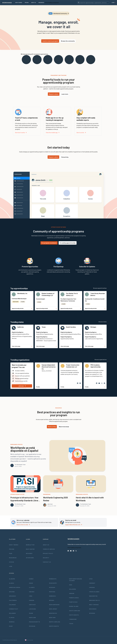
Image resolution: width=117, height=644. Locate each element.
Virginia (92, 587)
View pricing (65, 157)
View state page (22, 346)
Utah (91, 579)
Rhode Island (74, 606)
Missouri (52, 587)
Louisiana (32, 609)
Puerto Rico (73, 602)
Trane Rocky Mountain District (98, 294)
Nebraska (52, 596)
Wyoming (92, 613)
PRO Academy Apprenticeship (96, 366)
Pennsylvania (74, 598)
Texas (44, 327)
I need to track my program (50, 41)
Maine (31, 613)
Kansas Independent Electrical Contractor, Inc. (49, 367)
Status (12, 562)
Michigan (93, 327)
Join (11, 566)
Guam (11, 626)
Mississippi (53, 583)
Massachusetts (35, 622)
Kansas (32, 600)
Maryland (32, 618)
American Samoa (15, 587)
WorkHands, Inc (22, 293)
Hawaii (31, 579)
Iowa (31, 596)
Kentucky (32, 605)
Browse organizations (101, 359)
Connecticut (14, 609)
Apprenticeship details (22, 308)
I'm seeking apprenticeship (68, 243)
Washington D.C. (95, 600)
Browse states (103, 322)
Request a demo (54, 94)
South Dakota (74, 615)
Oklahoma (73, 589)
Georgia (12, 622)
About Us (46, 545)
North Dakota (54, 626)
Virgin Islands (94, 592)
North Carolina (55, 622)
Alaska (12, 583)
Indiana (32, 592)
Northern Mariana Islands (76, 580)
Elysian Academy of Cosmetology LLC (48, 294)
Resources (13, 558)
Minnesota (53, 579)
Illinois (32, 587)
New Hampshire (54, 605)
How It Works (14, 545)
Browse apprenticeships (100, 288)
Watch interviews (64, 427)
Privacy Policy (48, 553)
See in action (81, 132)
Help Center (30, 549)
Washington (93, 596)
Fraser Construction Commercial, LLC (73, 366)
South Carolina (71, 327)
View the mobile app (53, 132)
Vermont (92, 583)
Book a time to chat (23, 525)
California (20, 327)
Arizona (12, 592)
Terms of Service (49, 549)
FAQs (11, 553)
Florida (12, 618)
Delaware (12, 613)
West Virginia (94, 605)
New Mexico (53, 613)
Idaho (31, 583)
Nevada (52, 600)
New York (52, 618)
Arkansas (12, 596)
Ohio (71, 585)
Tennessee (73, 619)
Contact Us (47, 562)
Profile (46, 387)
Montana (52, 592)
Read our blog (52, 427)
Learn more (65, 94)
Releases (29, 553)
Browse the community (68, 41)
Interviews (30, 558)
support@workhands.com (74, 525)
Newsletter (30, 545)
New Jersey (53, 609)
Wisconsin (93, 609)
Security (46, 558)
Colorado (12, 605)
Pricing (12, 549)
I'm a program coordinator (49, 243)
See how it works (21, 132)
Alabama (12, 579)
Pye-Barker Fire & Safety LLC (72, 294)
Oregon (72, 593)
